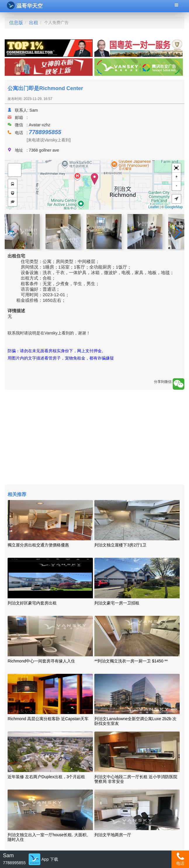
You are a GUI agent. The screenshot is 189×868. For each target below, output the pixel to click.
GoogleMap (174, 207)
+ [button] (177, 177)
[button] (176, 168)
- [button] (177, 186)
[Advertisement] (95, 438)
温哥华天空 (25, 5)
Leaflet (154, 207)
